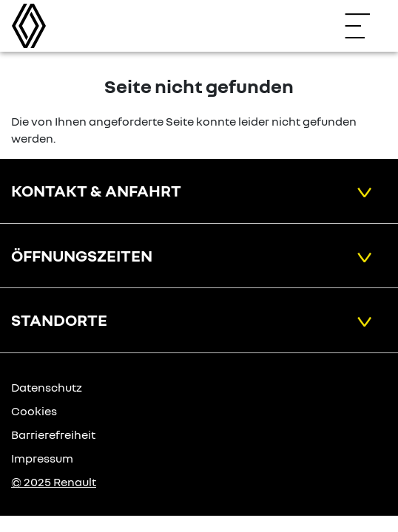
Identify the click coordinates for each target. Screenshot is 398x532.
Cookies (34, 411)
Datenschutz (47, 387)
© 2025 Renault (54, 482)
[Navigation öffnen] (365, 26)
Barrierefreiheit (53, 434)
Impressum (42, 458)
